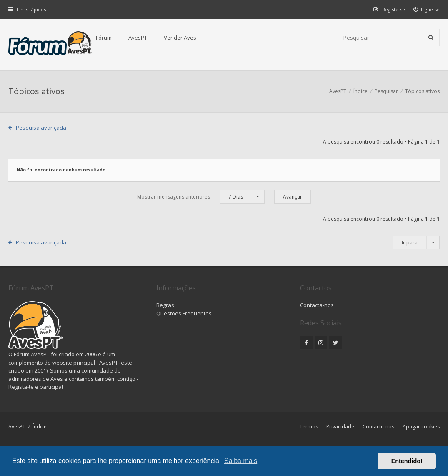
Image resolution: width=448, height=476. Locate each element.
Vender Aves (180, 38)
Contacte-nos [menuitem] (378, 427)
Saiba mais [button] (241, 461)
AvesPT (138, 38)
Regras (165, 305)
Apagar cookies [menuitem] (421, 427)
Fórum (104, 38)
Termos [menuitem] (309, 427)
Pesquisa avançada (41, 128)
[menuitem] (427, 9)
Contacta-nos (317, 305)
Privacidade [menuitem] (340, 427)
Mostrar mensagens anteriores (201, 197)
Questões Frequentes (184, 313)
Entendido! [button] (407, 461)
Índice (40, 427)
